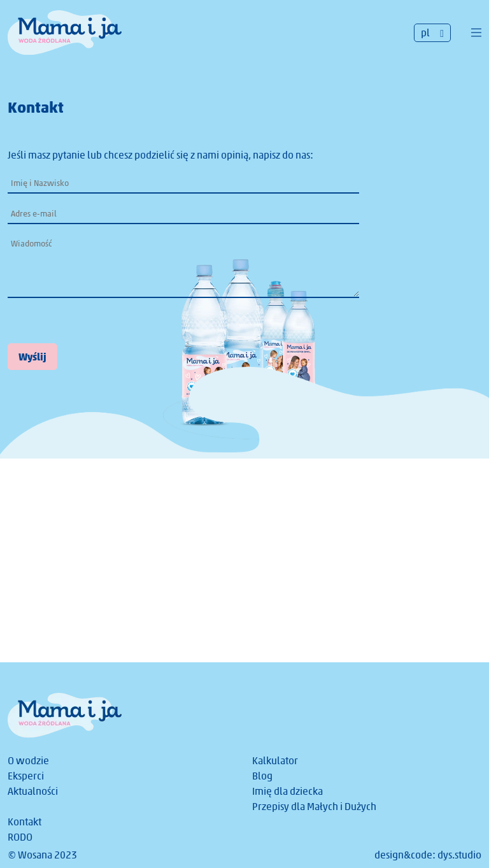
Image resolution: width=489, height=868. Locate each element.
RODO (20, 837)
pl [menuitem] (425, 33)
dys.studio (459, 855)
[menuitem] (432, 33)
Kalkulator (275, 761)
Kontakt (25, 822)
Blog (262, 776)
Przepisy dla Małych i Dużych (314, 807)
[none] (432, 33)
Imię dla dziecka (287, 791)
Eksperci (26, 776)
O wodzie (28, 761)
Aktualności (33, 791)
